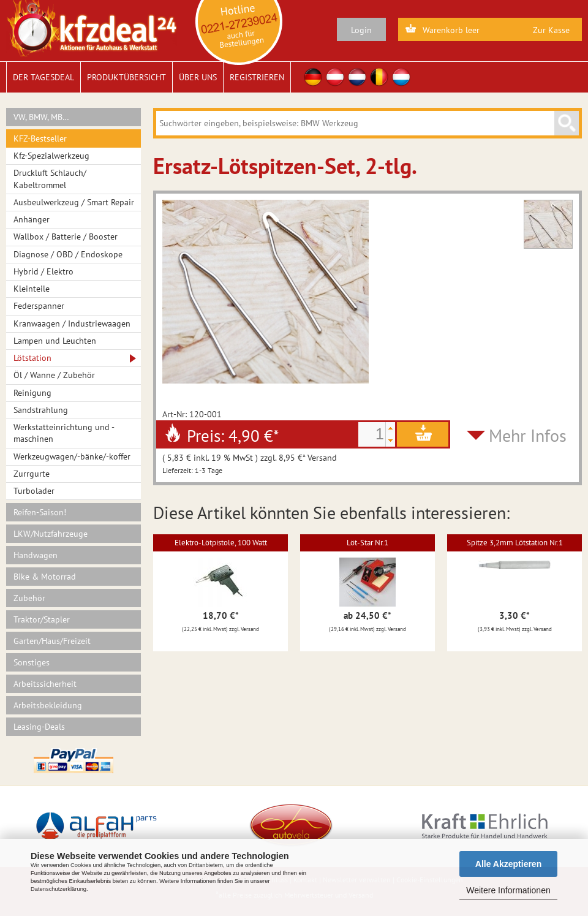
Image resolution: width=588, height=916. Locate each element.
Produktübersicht (126, 77)
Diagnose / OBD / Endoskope (68, 254)
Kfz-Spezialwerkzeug (51, 156)
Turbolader (34, 491)
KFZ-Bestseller (40, 138)
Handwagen (36, 555)
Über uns (198, 77)
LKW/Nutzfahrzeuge (51, 534)
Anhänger (32, 219)
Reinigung (32, 393)
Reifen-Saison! (40, 512)
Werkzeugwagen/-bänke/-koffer (72, 456)
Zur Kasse (551, 30)
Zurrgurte (32, 474)
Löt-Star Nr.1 (367, 543)
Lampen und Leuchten (55, 341)
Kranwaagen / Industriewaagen (72, 324)
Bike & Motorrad (45, 577)
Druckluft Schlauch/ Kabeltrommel (50, 179)
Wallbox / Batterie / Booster (66, 237)
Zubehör (29, 598)
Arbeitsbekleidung (48, 705)
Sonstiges (32, 662)
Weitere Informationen (508, 890)
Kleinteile (32, 289)
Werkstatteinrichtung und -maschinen (64, 433)
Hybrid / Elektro (43, 271)
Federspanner (39, 306)
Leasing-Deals (39, 727)
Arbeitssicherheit (45, 684)
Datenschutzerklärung (58, 889)
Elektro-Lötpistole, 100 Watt (221, 543)
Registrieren (257, 77)
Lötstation (32, 358)
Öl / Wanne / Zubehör (54, 375)
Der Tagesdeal (43, 77)
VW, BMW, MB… (41, 117)
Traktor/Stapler (42, 619)
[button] (390, 428)
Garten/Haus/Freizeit (52, 641)
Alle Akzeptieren (508, 864)
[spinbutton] (372, 434)
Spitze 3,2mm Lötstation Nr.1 (515, 543)
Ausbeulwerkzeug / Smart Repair (74, 202)
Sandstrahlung (41, 410)
